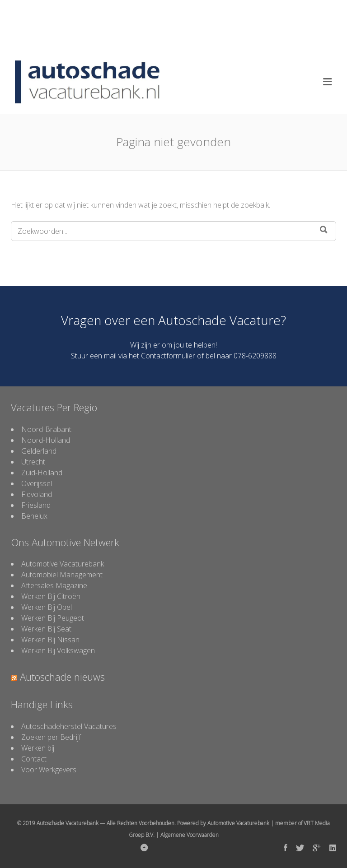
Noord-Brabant (46, 429)
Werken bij (38, 748)
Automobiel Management (62, 575)
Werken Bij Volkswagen (58, 650)
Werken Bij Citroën (51, 596)
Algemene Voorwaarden (190, 835)
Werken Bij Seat (46, 629)
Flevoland (37, 494)
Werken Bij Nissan (50, 640)
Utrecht (33, 462)
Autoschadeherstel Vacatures (69, 726)
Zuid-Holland (42, 473)
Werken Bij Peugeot (53, 618)
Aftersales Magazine (54, 585)
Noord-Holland (46, 440)
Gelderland (39, 451)
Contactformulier (168, 356)
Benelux (34, 516)
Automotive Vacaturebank (63, 564)
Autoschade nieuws (62, 677)
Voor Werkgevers (49, 770)
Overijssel (37, 483)
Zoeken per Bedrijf (51, 737)
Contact (34, 759)
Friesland (36, 505)
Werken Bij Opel (47, 607)
